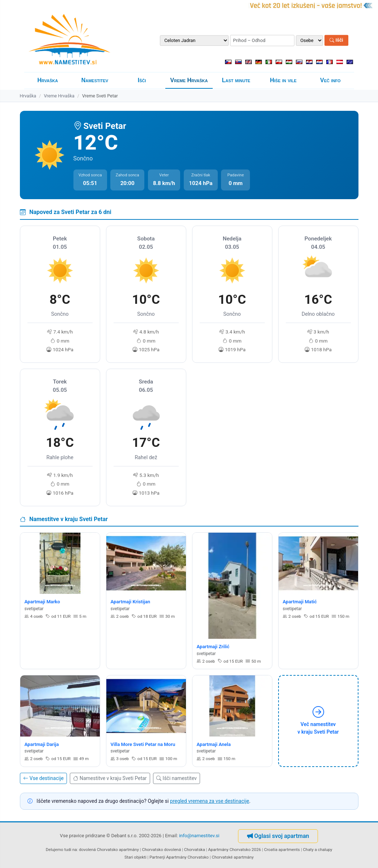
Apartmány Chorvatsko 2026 (234, 850)
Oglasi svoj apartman (278, 836)
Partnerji (157, 857)
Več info (330, 80)
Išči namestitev (177, 778)
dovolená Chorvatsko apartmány (109, 850)
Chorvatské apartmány (233, 857)
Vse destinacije (43, 778)
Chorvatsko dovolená (161, 850)
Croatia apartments (282, 850)
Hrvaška (48, 80)
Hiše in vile (283, 80)
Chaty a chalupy (318, 850)
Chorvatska (195, 850)
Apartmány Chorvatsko (187, 857)
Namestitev (95, 80)
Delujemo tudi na (61, 850)
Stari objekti (135, 857)
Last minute (236, 80)
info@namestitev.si (199, 836)
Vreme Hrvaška (189, 80)
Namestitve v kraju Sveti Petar (110, 778)
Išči (336, 40)
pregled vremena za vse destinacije (210, 801)
